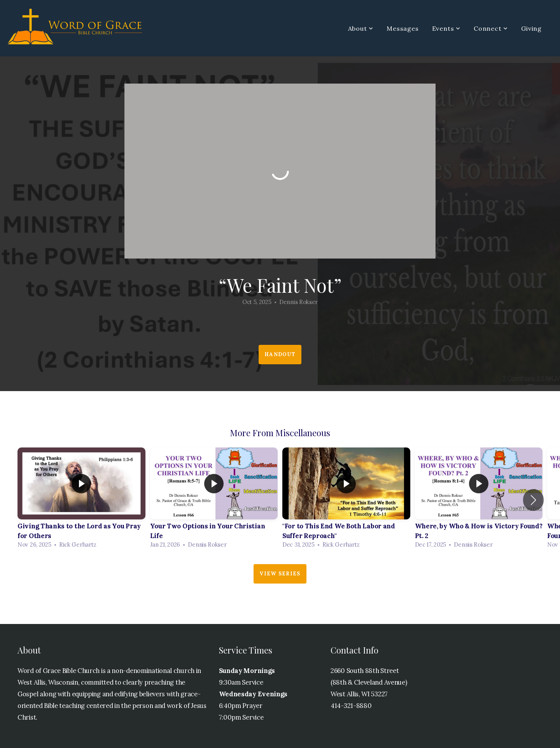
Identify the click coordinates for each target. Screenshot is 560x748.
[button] (533, 500)
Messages (402, 28)
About (361, 28)
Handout (280, 354)
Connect (491, 28)
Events (446, 28)
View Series (280, 574)
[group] (81, 500)
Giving (531, 28)
